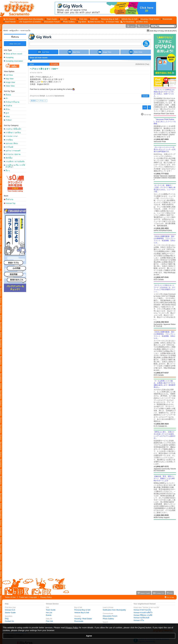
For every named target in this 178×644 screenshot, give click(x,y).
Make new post (15, 44)
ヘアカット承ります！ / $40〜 (44, 69)
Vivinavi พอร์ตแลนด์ (141, 618)
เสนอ (8, 116)
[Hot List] (63, 19)
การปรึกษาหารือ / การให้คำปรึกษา (15, 166)
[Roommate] (167, 19)
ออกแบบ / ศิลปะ (12, 143)
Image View (10, 82)
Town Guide (51, 610)
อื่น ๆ (8, 171)
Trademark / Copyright (28, 597)
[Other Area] (142, 22)
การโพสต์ (9, 147)
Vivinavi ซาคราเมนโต (142, 610)
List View (9, 75)
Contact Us (9, 621)
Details (145, 96)
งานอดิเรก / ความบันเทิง (15, 162)
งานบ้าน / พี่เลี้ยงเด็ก (13, 129)
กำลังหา (9, 120)
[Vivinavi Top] (18, 8)
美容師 (33, 101)
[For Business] (128, 22)
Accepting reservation (14, 61)
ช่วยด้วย (9, 106)
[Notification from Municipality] (30, 19)
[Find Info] (93, 19)
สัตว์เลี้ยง (9, 158)
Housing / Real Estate (83, 619)
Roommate (79, 621)
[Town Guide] (51, 19)
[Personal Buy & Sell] (109, 19)
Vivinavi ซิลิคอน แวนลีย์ (143, 615)
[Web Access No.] (96, 22)
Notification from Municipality (114, 610)
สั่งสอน (8, 95)
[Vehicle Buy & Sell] (129, 19)
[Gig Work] (81, 22)
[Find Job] (82, 19)
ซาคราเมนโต (25, 31)
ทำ (7, 98)
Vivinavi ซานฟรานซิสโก (143, 613)
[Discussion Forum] (51, 22)
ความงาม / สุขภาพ (13, 154)
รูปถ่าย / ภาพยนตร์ (13, 151)
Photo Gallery (108, 619)
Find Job (49, 621)
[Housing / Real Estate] (149, 19)
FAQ (7, 619)
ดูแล (7, 113)
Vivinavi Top (10, 203)
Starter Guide (10, 613)
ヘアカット (42, 101)
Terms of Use (10, 597)
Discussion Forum (110, 616)
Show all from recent (14, 54)
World (5, 31)
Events (49, 615)
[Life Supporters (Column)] (29, 22)
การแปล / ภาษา (12, 136)
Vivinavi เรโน (139, 620)
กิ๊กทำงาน (15, 37)
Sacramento (59, 96)
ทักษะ (8, 109)
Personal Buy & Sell (82, 610)
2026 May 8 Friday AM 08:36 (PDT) (163, 31)
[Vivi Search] (9, 19)
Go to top (170, 597)
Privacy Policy (46, 597)
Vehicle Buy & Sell (82, 613)
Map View (10, 79)
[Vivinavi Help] (112, 22)
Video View (10, 86)
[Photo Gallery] (68, 22)
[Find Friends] (10, 22)
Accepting (10, 57)
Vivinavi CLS (10, 610)
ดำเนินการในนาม (12, 102)
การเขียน (9, 140)
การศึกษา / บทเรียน (13, 133)
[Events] (72, 19)
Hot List (49, 613)
